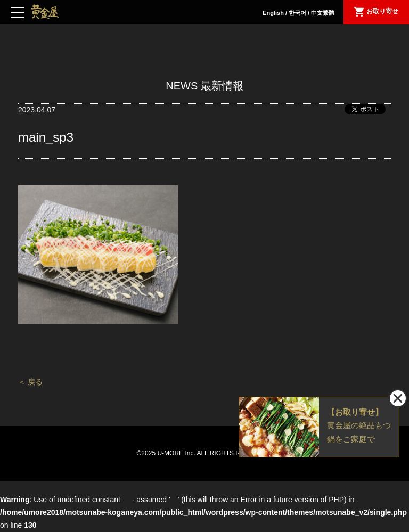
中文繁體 (323, 13)
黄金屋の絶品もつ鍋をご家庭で (359, 424)
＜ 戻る (30, 382)
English (273, 13)
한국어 (297, 13)
